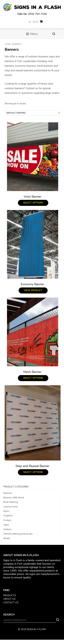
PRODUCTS (10, 595)
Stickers (8, 529)
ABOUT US (9, 599)
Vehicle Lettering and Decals (18, 534)
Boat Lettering (11, 502)
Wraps (7, 538)
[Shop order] (33, 113)
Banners (8, 493)
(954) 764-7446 (37, 14)
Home (8, 44)
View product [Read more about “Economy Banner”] (33, 290)
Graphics (8, 515)
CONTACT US (11, 603)
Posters (7, 520)
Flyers (6, 511)
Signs (6, 525)
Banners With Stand (14, 497)
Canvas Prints (11, 507)
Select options (33, 203)
